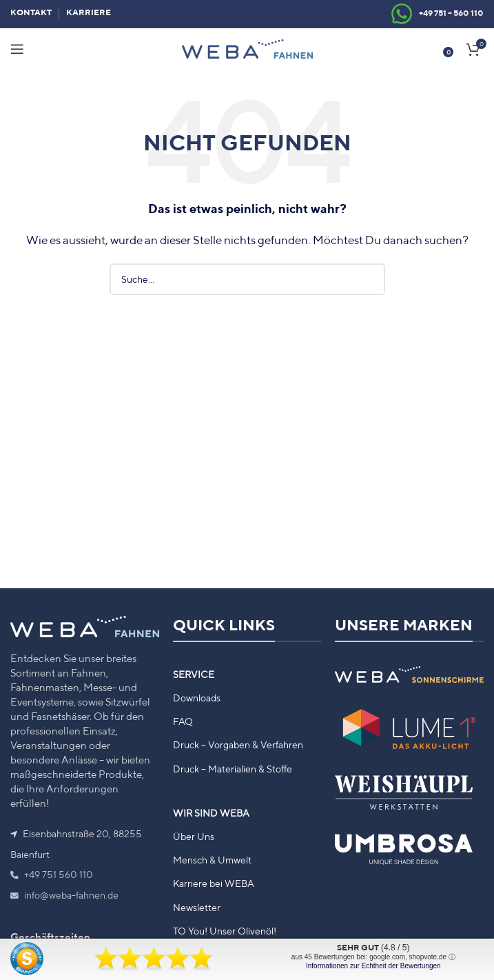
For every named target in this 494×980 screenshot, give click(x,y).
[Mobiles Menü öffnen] (17, 49)
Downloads (197, 698)
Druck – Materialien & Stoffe (233, 769)
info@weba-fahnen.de (64, 895)
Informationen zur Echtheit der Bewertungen (373, 966)
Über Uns (194, 837)
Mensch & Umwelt (212, 860)
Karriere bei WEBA (214, 883)
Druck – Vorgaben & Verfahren (238, 745)
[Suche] (247, 279)
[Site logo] (247, 48)
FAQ (183, 721)
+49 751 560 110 (52, 874)
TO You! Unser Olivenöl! (225, 931)
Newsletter (197, 908)
